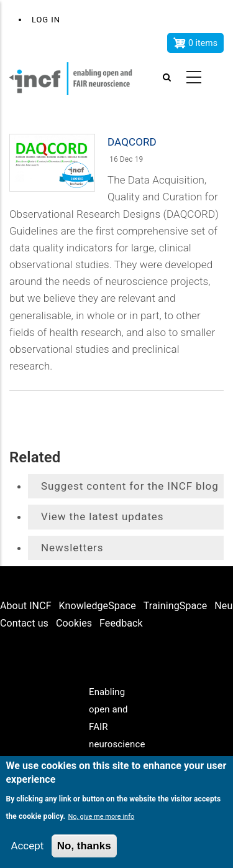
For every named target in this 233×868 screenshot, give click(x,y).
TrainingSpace (176, 606)
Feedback (121, 623)
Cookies (74, 623)
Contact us (24, 623)
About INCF (26, 606)
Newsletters (72, 548)
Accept (27, 846)
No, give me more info (101, 817)
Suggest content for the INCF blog (130, 486)
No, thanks (84, 846)
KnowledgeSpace (98, 606)
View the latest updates (102, 516)
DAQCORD (132, 142)
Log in (46, 20)
